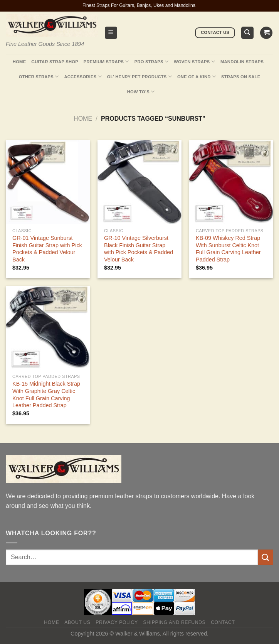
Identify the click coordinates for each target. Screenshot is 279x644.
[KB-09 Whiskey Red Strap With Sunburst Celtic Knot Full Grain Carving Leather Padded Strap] (231, 182)
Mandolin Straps (242, 62)
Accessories (83, 77)
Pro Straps (151, 62)
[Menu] (111, 33)
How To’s (141, 92)
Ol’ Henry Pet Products (139, 77)
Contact (223, 622)
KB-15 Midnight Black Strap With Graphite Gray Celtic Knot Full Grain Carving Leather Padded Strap (46, 394)
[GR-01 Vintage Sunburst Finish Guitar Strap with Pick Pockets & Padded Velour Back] (48, 182)
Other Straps (39, 77)
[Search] (248, 33)
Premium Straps (106, 62)
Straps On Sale (241, 77)
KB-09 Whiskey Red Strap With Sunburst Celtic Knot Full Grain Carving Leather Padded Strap (228, 249)
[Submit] (266, 557)
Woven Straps (194, 62)
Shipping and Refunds (175, 622)
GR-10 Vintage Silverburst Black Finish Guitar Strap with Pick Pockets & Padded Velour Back (139, 249)
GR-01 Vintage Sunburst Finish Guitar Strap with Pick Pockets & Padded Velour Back (47, 249)
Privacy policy (117, 622)
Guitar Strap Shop (55, 62)
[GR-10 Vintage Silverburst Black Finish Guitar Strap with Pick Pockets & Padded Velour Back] (139, 182)
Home (19, 62)
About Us (77, 622)
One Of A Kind (197, 77)
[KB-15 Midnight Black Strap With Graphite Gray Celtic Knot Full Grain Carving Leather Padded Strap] (48, 328)
